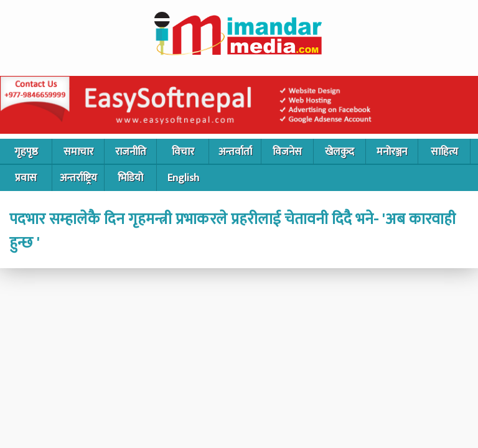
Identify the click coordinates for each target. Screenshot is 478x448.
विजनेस (287, 152)
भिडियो (130, 178)
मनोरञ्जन (392, 152)
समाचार (78, 152)
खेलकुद (340, 152)
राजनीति (131, 152)
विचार (183, 152)
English (183, 178)
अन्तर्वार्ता (235, 152)
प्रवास (26, 178)
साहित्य (444, 152)
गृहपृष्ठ (26, 152)
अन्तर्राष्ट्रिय (78, 178)
